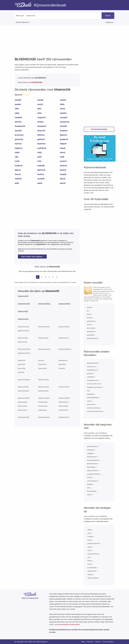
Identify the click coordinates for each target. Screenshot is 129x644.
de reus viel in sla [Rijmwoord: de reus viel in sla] (94, 384)
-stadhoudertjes (93, 543)
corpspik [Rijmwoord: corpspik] (64, 117)
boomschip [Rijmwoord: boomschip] (42, 368)
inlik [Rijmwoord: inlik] (17, 157)
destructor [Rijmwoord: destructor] (91, 404)
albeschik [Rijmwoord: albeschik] (22, 360)
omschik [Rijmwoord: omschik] (62, 368)
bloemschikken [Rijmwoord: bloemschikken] (44, 327)
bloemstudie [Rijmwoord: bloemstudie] (63, 406)
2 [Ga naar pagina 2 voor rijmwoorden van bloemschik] (42, 277)
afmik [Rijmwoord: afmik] (62, 109)
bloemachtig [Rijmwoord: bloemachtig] (23, 338)
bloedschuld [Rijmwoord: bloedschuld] (43, 402)
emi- (89, 488)
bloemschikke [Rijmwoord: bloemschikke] (44, 304)
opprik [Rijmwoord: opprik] (63, 183)
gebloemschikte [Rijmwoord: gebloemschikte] (24, 353)
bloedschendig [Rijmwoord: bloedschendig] (24, 417)
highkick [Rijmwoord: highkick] (18, 148)
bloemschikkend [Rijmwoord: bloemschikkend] (65, 349)
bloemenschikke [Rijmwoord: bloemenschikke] (24, 349)
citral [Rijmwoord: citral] (89, 401)
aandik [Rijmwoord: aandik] (40, 100)
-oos (89, 557)
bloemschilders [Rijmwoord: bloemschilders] (44, 398)
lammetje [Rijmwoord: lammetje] (91, 328)
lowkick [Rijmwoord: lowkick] (41, 174)
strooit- (90, 477)
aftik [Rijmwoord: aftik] (39, 113)
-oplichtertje (92, 571)
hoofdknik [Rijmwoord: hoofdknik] (42, 148)
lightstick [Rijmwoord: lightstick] (41, 170)
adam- (90, 495)
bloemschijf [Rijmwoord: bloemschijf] (23, 311)
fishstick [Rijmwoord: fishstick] (41, 135)
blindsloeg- (91, 467)
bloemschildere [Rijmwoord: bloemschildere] (24, 398)
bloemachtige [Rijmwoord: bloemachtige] (23, 387)
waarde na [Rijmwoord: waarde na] (91, 367)
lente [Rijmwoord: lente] (89, 325)
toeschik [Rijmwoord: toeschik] (21, 372)
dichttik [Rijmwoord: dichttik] (18, 122)
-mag (89, 540)
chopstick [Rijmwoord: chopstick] (41, 117)
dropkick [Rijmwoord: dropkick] (64, 131)
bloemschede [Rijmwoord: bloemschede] (43, 338)
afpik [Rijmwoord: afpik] (17, 113)
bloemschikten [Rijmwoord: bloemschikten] (64, 327)
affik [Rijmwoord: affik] (17, 109)
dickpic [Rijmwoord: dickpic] (40, 122)
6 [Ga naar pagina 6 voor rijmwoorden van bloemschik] (57, 277)
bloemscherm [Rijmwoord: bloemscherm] (64, 338)
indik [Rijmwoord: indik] (39, 152)
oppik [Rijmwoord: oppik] (40, 183)
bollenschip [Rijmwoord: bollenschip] (43, 410)
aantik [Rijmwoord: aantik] (40, 104)
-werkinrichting (93, 554)
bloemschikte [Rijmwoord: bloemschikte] (64, 304)
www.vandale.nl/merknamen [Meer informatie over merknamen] (69, 624)
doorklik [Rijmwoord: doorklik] (63, 126)
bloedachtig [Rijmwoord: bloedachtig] (23, 402)
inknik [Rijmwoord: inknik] (62, 152)
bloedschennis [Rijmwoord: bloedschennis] (64, 417)
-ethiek (90, 574)
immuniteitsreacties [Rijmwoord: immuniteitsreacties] (95, 411)
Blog (83, 642)
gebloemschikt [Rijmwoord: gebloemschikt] (24, 331)
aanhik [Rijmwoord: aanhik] (63, 100)
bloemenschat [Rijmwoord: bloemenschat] (44, 387)
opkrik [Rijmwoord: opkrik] (63, 179)
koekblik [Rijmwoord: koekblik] (41, 166)
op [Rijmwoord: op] (88, 391)
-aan (89, 533)
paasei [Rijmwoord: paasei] (90, 318)
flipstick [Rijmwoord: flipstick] (63, 135)
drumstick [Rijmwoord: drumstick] (19, 135)
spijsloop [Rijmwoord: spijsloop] (90, 394)
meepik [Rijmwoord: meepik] (63, 174)
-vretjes (90, 537)
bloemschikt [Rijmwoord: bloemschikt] (23, 296)
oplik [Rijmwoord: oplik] (17, 183)
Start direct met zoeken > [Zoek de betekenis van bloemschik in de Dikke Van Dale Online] (32, 257)
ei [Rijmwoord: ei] (88, 311)
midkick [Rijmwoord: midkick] (18, 179)
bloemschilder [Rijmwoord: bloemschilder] (44, 380)
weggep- (90, 453)
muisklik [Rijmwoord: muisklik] (41, 179)
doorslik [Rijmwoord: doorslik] (18, 131)
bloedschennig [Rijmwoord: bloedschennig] (44, 417)
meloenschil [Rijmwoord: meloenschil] (63, 410)
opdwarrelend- (93, 470)
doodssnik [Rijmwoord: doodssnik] (42, 126)
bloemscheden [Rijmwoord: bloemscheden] (24, 391)
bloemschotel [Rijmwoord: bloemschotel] (43, 391)
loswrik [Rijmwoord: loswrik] (18, 174)
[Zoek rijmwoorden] (37, 16)
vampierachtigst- (94, 474)
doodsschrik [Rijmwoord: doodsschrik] (20, 126)
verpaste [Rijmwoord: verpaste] (90, 377)
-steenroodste (92, 578)
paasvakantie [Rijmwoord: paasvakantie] (92, 338)
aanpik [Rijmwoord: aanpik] (18, 104)
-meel (89, 547)
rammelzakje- (92, 481)
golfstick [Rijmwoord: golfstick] (41, 139)
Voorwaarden (108, 642)
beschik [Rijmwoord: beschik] (41, 360)
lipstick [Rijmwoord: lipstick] (63, 170)
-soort (89, 550)
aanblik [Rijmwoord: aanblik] (18, 100)
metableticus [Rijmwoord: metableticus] (92, 370)
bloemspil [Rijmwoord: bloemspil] (22, 364)
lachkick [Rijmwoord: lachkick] (63, 166)
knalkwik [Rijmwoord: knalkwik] (19, 166)
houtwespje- (92, 491)
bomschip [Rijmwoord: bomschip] (22, 368)
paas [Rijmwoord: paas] (89, 314)
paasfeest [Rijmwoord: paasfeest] (91, 331)
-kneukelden (92, 568)
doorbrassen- (92, 457)
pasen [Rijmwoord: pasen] (89, 307)
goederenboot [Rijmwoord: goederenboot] (92, 363)
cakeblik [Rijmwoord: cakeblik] (18, 117)
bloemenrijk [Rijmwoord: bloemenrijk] (43, 406)
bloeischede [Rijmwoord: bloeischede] (23, 406)
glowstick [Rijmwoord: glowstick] (19, 139)
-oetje (89, 530)
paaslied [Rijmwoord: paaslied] (90, 335)
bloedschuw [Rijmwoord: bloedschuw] (63, 360)
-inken (89, 564)
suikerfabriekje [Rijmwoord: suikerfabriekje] (93, 398)
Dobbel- (90, 484)
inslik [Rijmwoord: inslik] (62, 157)
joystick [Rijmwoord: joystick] (63, 161)
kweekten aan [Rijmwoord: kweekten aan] (93, 380)
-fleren (90, 561)
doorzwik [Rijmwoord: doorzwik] (41, 131)
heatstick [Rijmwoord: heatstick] (41, 144)
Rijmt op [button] (19, 16)
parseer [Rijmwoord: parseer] (90, 373)
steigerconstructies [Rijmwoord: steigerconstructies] (94, 387)
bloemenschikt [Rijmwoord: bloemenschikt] (24, 327)
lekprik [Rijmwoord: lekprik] (18, 170)
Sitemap (90, 642)
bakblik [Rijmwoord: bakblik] (63, 113)
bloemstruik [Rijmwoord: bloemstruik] (22, 342)
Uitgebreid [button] (109, 22)
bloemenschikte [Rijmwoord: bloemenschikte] (44, 349)
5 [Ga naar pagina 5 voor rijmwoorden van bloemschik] (53, 277)
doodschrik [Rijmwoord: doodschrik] (65, 122)
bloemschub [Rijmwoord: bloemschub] (23, 319)
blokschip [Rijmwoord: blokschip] (62, 364)
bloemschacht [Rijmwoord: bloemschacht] (64, 387)
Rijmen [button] (108, 16)
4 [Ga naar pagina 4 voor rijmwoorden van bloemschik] (49, 277)
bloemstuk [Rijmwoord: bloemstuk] (42, 364)
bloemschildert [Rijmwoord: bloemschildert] (64, 398)
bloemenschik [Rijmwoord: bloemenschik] (24, 304)
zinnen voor (32, 82)
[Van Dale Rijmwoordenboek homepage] (24, 5)
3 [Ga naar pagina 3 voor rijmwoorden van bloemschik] (45, 277)
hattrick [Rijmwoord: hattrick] (18, 144)
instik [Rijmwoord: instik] (17, 161)
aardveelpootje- (93, 460)
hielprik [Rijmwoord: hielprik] (63, 144)
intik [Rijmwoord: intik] (39, 161)
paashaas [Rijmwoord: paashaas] (91, 321)
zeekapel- (91, 450)
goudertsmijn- (92, 446)
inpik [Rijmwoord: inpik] (39, 157)
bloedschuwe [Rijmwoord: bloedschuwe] (64, 402)
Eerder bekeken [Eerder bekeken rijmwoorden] (22, 22)
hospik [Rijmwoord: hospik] (63, 148)
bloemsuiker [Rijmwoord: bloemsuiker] (23, 410)
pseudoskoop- (92, 464)
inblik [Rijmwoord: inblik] (17, 152)
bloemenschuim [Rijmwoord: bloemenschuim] (24, 380)
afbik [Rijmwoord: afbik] (62, 104)
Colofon (98, 642)
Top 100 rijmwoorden (99, 129)
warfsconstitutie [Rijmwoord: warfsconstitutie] (93, 408)
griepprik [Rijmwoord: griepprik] (64, 139)
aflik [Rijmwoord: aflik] (39, 109)
